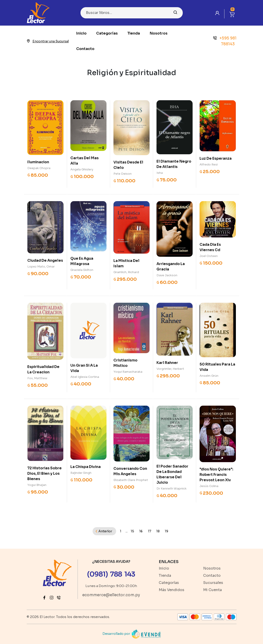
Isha (160, 173)
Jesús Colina (209, 486)
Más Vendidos (172, 590)
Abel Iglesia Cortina (85, 377)
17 (150, 531)
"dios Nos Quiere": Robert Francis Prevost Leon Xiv (216, 475)
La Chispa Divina (86, 467)
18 (158, 531)
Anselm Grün (209, 376)
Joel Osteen (209, 256)
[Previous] (104, 531)
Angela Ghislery (82, 169)
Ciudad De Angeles (45, 260)
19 (166, 531)
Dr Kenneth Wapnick (172, 488)
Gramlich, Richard (126, 272)
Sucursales (213, 583)
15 (132, 531)
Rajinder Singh (81, 473)
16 (141, 531)
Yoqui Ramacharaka (128, 372)
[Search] (132, 13)
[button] (232, 14)
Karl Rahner (167, 363)
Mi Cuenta (212, 590)
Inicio (81, 33)
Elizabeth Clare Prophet (131, 480)
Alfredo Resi (209, 164)
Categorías (107, 33)
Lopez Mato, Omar (41, 267)
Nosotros (159, 33)
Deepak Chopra (39, 168)
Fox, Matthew (37, 378)
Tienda (134, 33)
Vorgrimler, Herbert (170, 369)
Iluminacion (38, 162)
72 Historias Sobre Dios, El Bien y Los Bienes (45, 473)
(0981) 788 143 (111, 574)
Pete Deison (123, 174)
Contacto (85, 49)
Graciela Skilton (82, 270)
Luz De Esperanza (216, 158)
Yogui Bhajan (37, 485)
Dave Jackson (167, 275)
